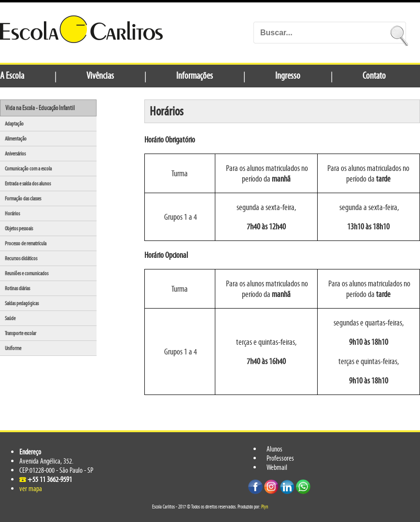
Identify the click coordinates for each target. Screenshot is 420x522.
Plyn (265, 507)
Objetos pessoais (19, 228)
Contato (374, 75)
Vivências (100, 75)
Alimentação (16, 139)
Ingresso (288, 75)
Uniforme (13, 348)
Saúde (10, 318)
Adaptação (14, 124)
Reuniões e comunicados (27, 273)
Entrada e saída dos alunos (28, 183)
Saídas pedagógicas (22, 303)
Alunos (274, 449)
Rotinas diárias (17, 288)
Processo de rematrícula (26, 243)
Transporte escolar (21, 333)
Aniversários (15, 154)
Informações (195, 75)
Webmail (277, 467)
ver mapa (31, 488)
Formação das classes (23, 198)
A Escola (12, 75)
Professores (280, 458)
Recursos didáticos (21, 258)
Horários (12, 213)
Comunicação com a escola (28, 169)
